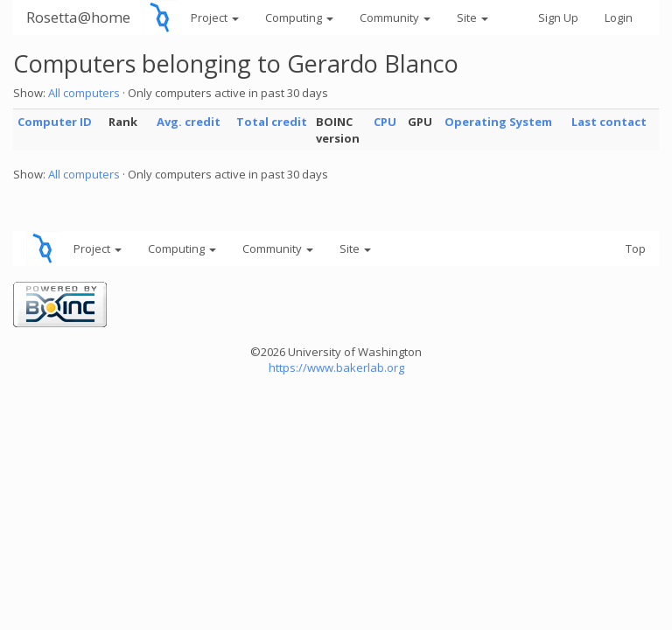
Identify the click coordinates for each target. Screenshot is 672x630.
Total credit (272, 122)
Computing (299, 17)
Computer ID (55, 122)
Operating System (498, 122)
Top (636, 248)
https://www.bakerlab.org (336, 367)
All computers (84, 93)
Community (395, 17)
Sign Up (558, 17)
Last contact (609, 122)
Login (619, 17)
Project (215, 17)
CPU (385, 122)
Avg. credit (189, 122)
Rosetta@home (78, 17)
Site (472, 17)
